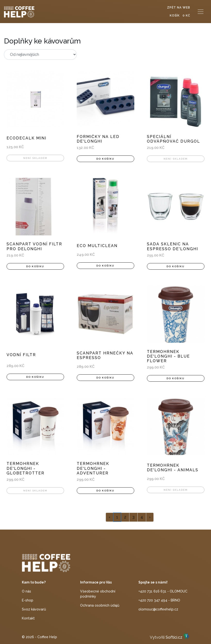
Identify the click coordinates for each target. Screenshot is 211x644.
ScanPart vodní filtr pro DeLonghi (34, 246)
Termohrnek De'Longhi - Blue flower (168, 356)
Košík (180, 16)
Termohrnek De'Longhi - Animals (173, 468)
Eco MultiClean (97, 246)
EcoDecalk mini (26, 138)
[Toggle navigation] (201, 12)
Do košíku (105, 159)
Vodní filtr (21, 355)
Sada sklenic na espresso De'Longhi (173, 246)
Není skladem (35, 158)
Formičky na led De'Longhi (98, 139)
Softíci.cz (174, 638)
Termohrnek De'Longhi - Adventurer (93, 468)
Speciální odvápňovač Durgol (173, 139)
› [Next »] (150, 517)
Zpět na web (179, 8)
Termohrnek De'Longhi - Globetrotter (25, 468)
